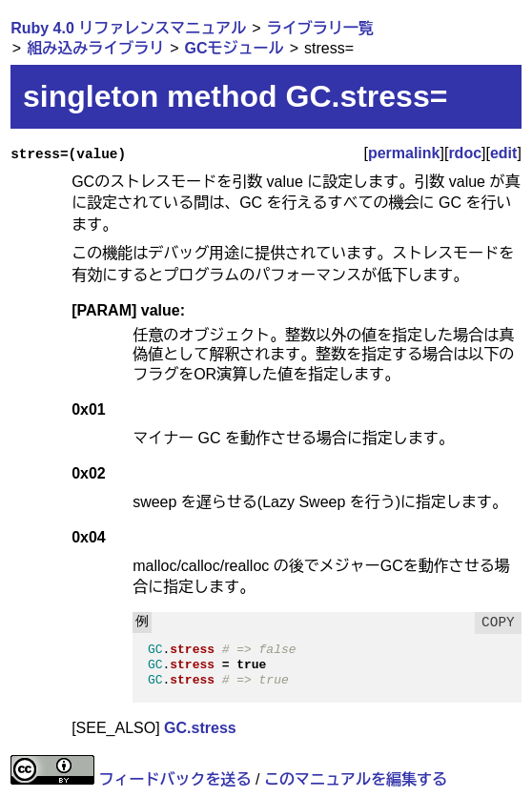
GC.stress (200, 728)
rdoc (465, 153)
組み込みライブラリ (95, 48)
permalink (404, 153)
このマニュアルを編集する (356, 779)
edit (503, 153)
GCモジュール (235, 48)
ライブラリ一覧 (320, 28)
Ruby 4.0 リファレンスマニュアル (128, 28)
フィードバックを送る (175, 779)
